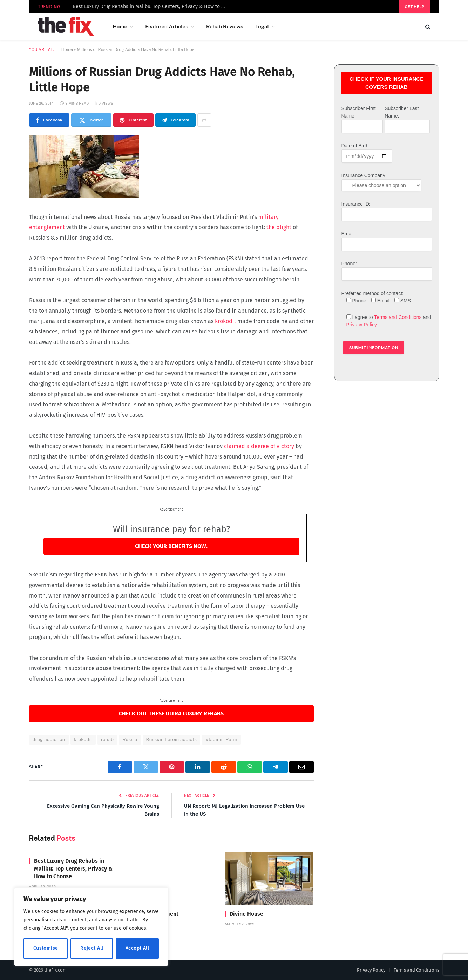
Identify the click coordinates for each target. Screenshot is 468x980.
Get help (414, 7)
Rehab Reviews (225, 26)
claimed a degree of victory (259, 446)
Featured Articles (167, 26)
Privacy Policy (362, 325)
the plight (279, 227)
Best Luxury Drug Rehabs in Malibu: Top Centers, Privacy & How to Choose (151, 6)
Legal (262, 26)
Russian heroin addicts (172, 739)
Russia (130, 739)
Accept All (137, 948)
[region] (91, 927)
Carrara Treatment (155, 914)
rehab (107, 739)
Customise (46, 948)
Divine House (246, 914)
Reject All (92, 948)
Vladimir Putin (221, 739)
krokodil (226, 321)
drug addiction (49, 739)
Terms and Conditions (398, 317)
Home (120, 26)
